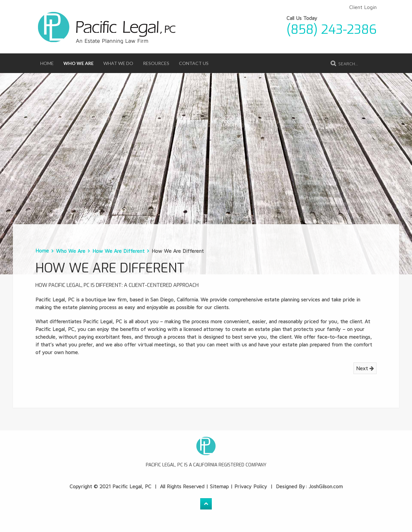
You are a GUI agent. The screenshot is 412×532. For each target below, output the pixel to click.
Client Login (363, 7)
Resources (156, 63)
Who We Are (79, 63)
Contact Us (194, 63)
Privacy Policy (251, 486)
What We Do (118, 63)
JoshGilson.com (326, 486)
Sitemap (219, 486)
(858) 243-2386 (332, 30)
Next (365, 368)
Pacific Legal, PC (132, 486)
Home (47, 63)
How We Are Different (118, 251)
